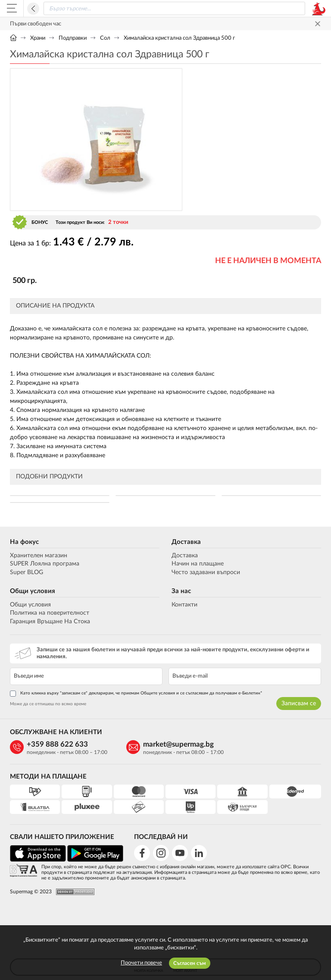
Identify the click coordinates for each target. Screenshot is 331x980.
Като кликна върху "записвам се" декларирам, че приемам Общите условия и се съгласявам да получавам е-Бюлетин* (136, 694)
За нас (181, 591)
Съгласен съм (190, 963)
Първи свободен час (36, 24)
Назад (33, 9)
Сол (105, 38)
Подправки (73, 38)
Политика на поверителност (50, 613)
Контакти (184, 605)
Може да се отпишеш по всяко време (48, 704)
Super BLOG (27, 572)
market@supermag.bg (178, 744)
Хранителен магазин (39, 556)
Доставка (186, 542)
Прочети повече (141, 963)
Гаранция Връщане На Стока (50, 622)
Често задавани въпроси (206, 572)
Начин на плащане (198, 564)
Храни (38, 38)
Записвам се (299, 704)
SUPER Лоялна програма (45, 564)
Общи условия (33, 591)
